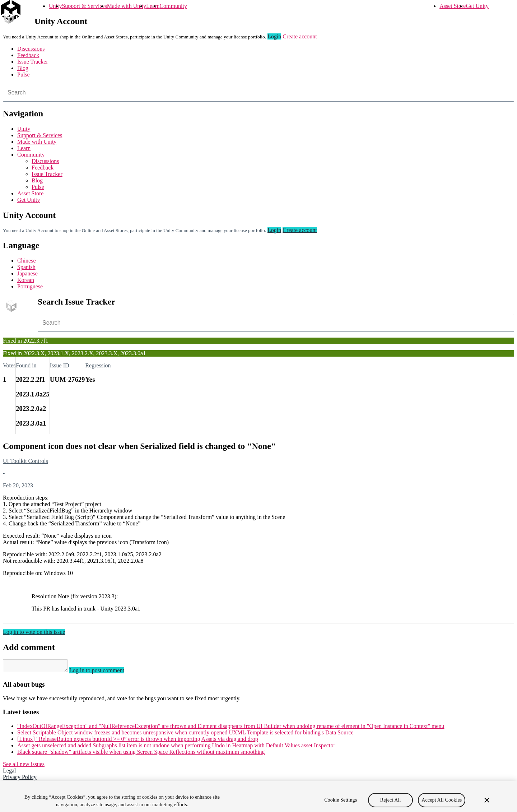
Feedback (28, 55)
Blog (23, 68)
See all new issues (24, 766)
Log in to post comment (104, 672)
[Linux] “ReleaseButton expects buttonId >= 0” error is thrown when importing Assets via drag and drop (138, 741)
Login (274, 36)
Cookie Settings (341, 804)
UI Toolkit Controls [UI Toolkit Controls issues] (25, 461)
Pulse (24, 75)
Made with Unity (127, 6)
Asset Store (453, 6)
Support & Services (84, 6)
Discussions (31, 49)
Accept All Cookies (442, 804)
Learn (153, 6)
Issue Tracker (33, 62)
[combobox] (258, 93)
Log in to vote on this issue (34, 632)
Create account (300, 36)
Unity (55, 6)
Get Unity (477, 6)
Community (173, 6)
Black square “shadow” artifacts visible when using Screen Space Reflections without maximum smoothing (141, 754)
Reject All (391, 804)
